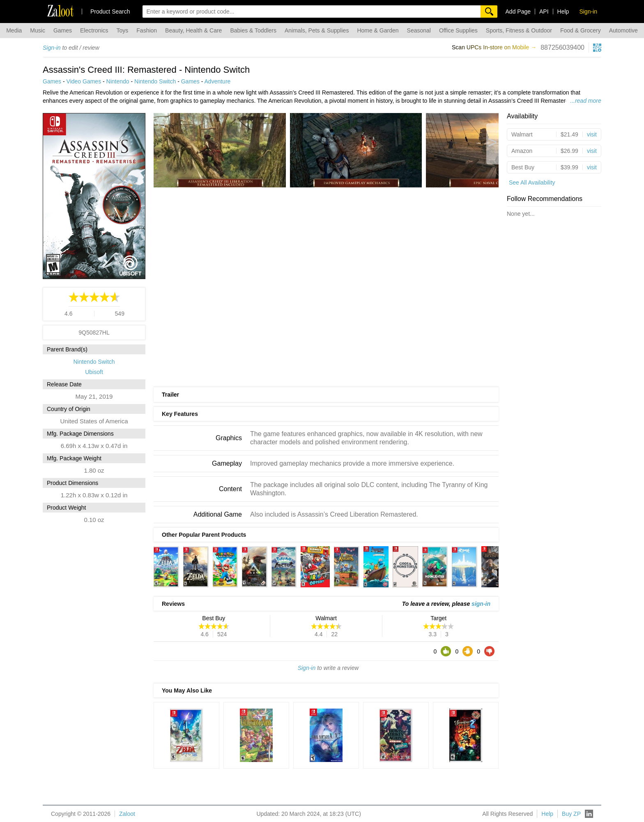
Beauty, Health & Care (193, 30)
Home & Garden (378, 30)
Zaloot (127, 814)
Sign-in (52, 48)
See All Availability (532, 182)
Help (563, 12)
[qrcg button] (597, 48)
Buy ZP (571, 814)
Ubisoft (94, 372)
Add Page (518, 12)
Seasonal (419, 30)
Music (38, 30)
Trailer (170, 395)
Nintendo (118, 81)
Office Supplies (458, 30)
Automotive (623, 30)
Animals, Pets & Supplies (317, 30)
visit (592, 134)
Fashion (147, 30)
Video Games (84, 81)
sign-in (481, 604)
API (544, 12)
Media (14, 30)
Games (63, 30)
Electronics (94, 30)
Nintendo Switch (155, 81)
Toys (123, 30)
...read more (585, 101)
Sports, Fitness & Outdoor (519, 30)
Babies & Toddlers (253, 30)
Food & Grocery (581, 30)
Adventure (218, 81)
